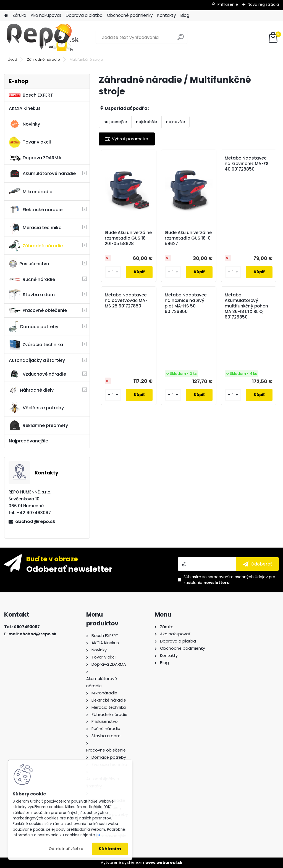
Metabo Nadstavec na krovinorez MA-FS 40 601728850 (247, 164)
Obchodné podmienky (130, 15)
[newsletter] (257, 564)
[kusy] (113, 272)
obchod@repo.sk (35, 521)
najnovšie (175, 122)
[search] (181, 39)
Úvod (12, 59)
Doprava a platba (84, 15)
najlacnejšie (115, 122)
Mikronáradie (31, 192)
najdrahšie (146, 122)
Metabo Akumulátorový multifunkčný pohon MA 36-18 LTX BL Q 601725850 (246, 306)
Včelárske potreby (36, 408)
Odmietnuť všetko (66, 849)
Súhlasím (110, 849)
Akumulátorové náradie (42, 174)
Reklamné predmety (38, 425)
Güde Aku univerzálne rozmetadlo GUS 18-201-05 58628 (128, 238)
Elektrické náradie (36, 209)
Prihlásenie (228, 4)
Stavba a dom (32, 295)
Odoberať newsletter (69, 569)
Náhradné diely (31, 390)
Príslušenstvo (29, 264)
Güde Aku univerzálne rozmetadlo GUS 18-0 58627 (188, 238)
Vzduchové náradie (37, 374)
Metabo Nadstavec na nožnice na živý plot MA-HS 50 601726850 (186, 303)
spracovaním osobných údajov (238, 577)
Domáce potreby (34, 327)
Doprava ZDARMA (35, 158)
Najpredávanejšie (28, 441)
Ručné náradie (32, 279)
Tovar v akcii (30, 142)
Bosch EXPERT (31, 95)
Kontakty (167, 15)
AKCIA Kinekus (25, 108)
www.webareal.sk (164, 862)
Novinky (24, 124)
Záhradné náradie (43, 59)
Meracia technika (35, 228)
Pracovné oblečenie (38, 310)
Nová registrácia (263, 4)
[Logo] (42, 38)
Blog (185, 15)
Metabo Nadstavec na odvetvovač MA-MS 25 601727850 (126, 301)
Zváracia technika (36, 345)
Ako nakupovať (46, 15)
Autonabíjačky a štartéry (37, 360)
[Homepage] (6, 16)
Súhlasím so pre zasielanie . (229, 580)
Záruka (19, 15)
